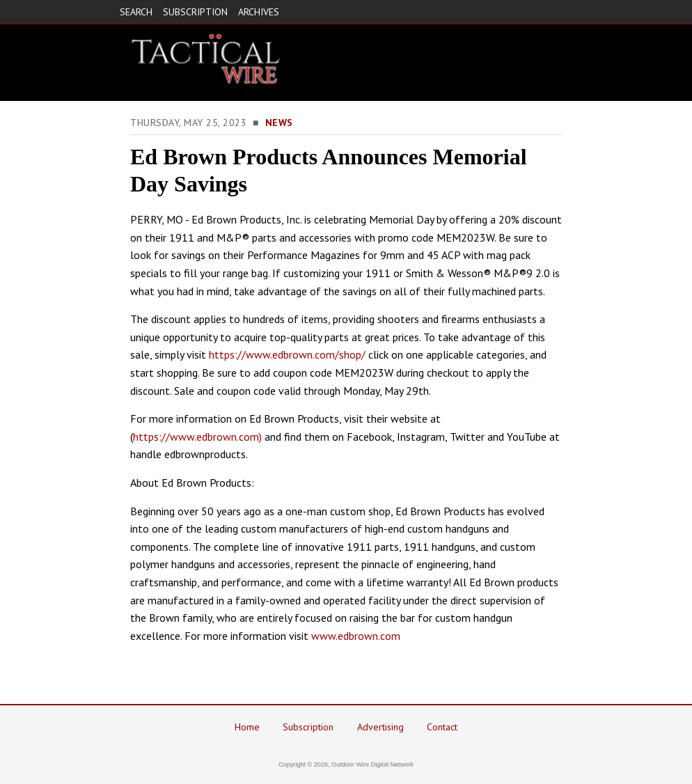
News (279, 123)
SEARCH (136, 12)
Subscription (308, 727)
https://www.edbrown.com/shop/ (287, 354)
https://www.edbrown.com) (197, 437)
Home (247, 727)
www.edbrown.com (356, 636)
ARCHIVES (259, 12)
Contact (442, 727)
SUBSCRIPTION (195, 12)
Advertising (380, 727)
